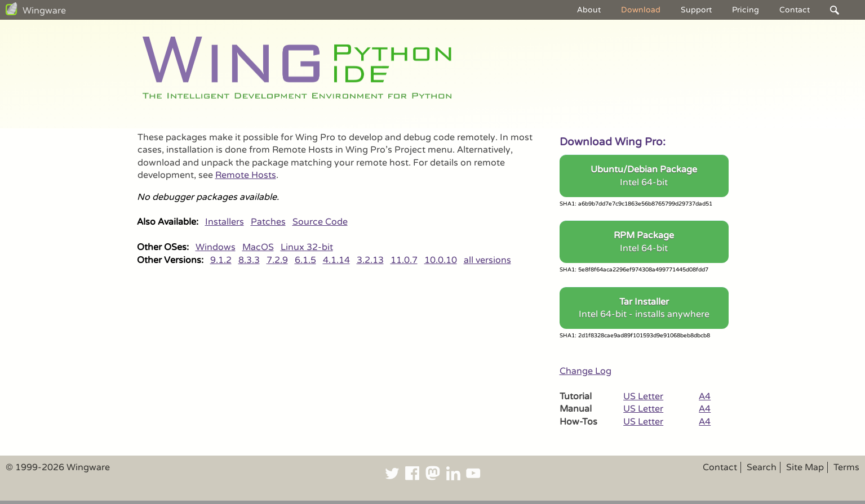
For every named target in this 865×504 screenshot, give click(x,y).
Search (762, 467)
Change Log (585, 371)
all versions (487, 260)
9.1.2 (221, 260)
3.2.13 (370, 260)
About (589, 10)
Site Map (805, 467)
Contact (795, 10)
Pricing (746, 10)
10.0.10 (441, 260)
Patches (268, 222)
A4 (705, 396)
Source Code (320, 222)
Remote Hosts (246, 175)
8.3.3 (249, 260)
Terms (846, 467)
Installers (225, 222)
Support (696, 10)
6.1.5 (305, 260)
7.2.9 (277, 260)
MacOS (258, 247)
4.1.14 (336, 260)
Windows (216, 247)
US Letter (643, 396)
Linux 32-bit (307, 247)
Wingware (44, 11)
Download (641, 10)
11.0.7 (404, 260)
